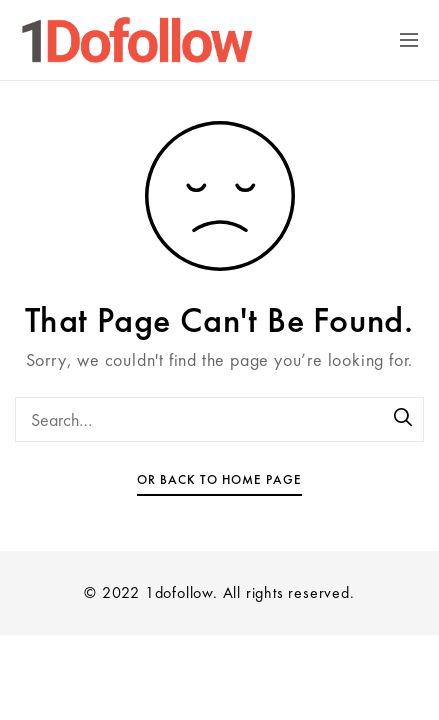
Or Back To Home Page (219, 479)
